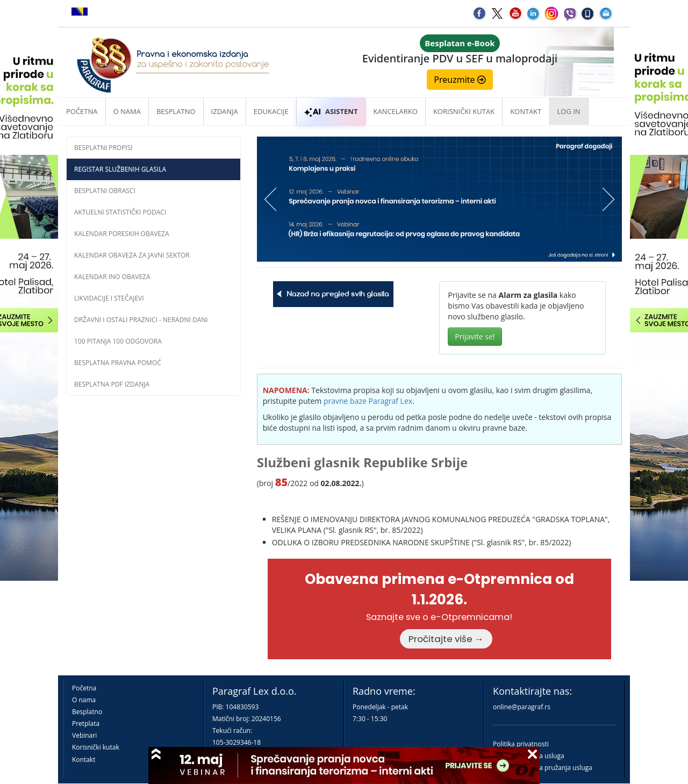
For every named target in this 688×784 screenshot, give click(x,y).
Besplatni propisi (103, 148)
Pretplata (86, 724)
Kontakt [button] (526, 111)
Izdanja (225, 111)
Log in (569, 111)
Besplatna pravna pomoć (118, 363)
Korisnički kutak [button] (464, 111)
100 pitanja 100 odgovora (118, 341)
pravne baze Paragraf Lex (368, 401)
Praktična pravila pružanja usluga (543, 768)
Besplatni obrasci (105, 191)
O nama (127, 111)
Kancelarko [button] (395, 111)
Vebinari (84, 735)
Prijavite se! (475, 336)
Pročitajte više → (446, 639)
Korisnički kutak (96, 747)
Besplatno (176, 111)
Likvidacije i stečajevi (109, 298)
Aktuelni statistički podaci (120, 212)
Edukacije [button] (271, 111)
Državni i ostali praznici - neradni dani (141, 320)
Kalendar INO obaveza (112, 277)
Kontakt (84, 760)
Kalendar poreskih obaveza (122, 234)
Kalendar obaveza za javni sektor (132, 255)
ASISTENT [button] (331, 111)
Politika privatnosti (521, 744)
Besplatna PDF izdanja (112, 384)
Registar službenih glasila (120, 169)
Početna (82, 111)
